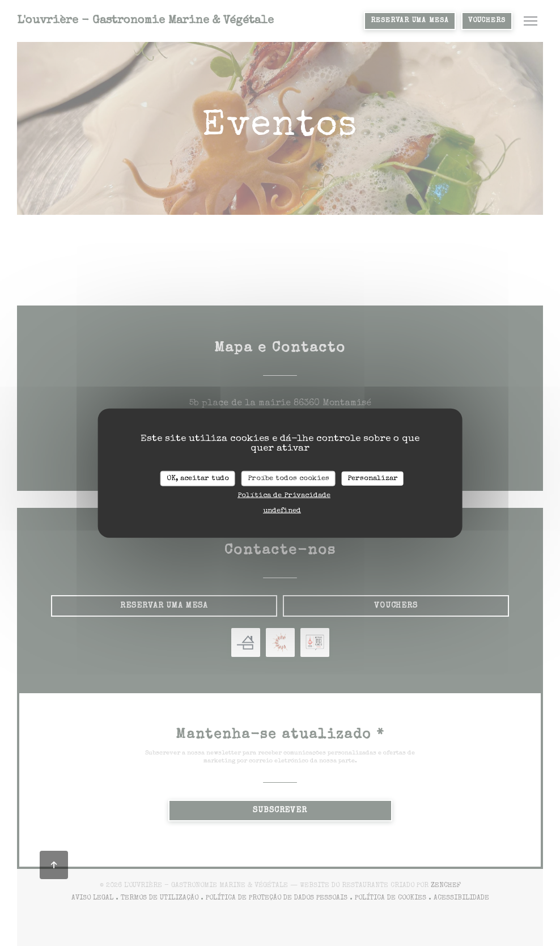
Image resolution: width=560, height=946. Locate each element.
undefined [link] (282, 511)
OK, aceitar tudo (198, 478)
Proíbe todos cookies (289, 478)
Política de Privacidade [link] (284, 496)
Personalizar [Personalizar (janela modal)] (373, 478)
